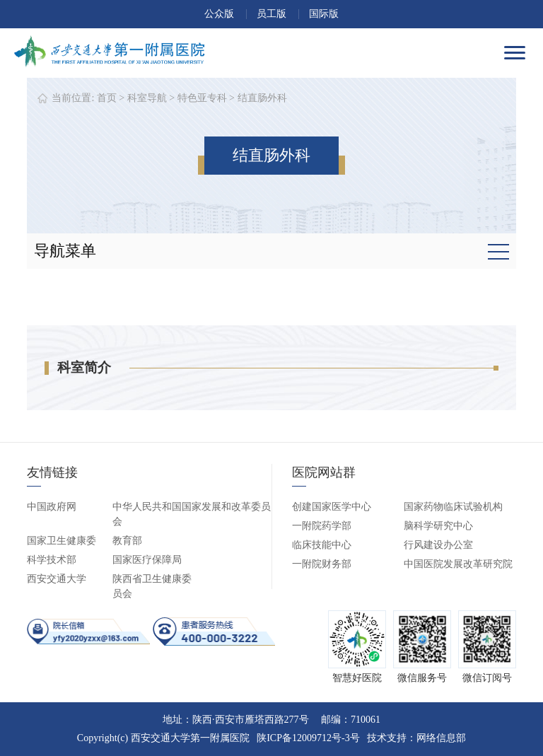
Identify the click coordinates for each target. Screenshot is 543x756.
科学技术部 (52, 560)
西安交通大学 (57, 579)
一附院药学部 (322, 526)
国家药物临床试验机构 (453, 507)
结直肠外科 (262, 98)
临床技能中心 (322, 545)
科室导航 (147, 98)
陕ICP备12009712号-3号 (308, 738)
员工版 (271, 14)
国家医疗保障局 (147, 560)
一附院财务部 (322, 564)
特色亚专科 (202, 98)
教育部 (127, 541)
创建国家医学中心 (332, 507)
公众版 (219, 14)
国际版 (324, 14)
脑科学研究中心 (438, 526)
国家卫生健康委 (62, 541)
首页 (107, 98)
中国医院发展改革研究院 (458, 564)
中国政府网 (52, 507)
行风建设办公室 (438, 545)
